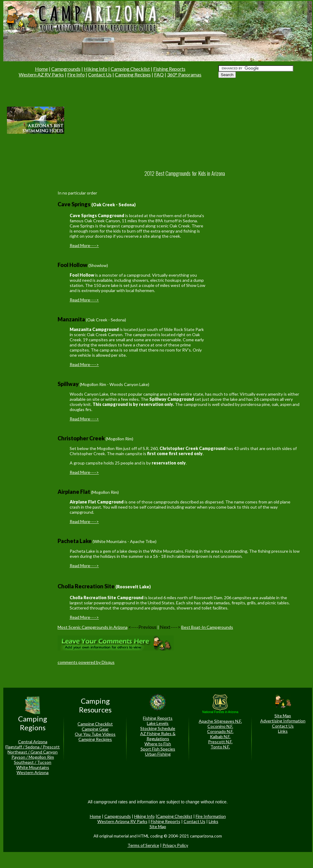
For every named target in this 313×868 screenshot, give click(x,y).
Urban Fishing (158, 754)
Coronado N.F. (220, 731)
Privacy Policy (175, 845)
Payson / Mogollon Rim (33, 757)
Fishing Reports (169, 69)
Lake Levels (158, 723)
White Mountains (33, 767)
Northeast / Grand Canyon (33, 752)
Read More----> (84, 245)
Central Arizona (33, 742)
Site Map (283, 716)
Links (283, 731)
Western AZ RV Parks (41, 74)
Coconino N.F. (220, 726)
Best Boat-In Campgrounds (207, 627)
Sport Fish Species (158, 749)
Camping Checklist (130, 69)
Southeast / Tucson (33, 762)
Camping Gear (95, 729)
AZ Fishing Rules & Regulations (158, 736)
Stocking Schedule (158, 728)
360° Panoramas (184, 74)
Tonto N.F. (220, 747)
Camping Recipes (133, 74)
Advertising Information (283, 721)
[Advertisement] (116, 120)
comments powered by (86, 662)
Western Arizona (33, 772)
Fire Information (211, 816)
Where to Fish (158, 744)
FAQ (159, 74)
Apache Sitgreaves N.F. (220, 721)
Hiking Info (96, 69)
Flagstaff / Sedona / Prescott (33, 747)
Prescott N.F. (220, 742)
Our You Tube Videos (95, 734)
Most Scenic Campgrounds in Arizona (93, 627)
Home (41, 69)
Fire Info (76, 74)
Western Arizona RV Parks (122, 821)
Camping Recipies (95, 739)
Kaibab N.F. (220, 736)
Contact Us (100, 74)
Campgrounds (66, 69)
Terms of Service (143, 845)
